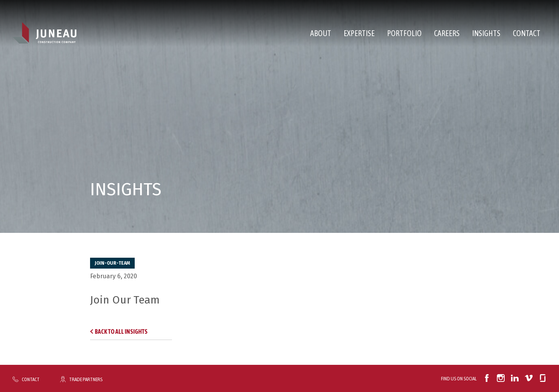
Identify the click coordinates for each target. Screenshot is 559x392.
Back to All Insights (121, 331)
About (321, 33)
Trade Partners (86, 379)
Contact (527, 33)
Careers (447, 33)
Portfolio (404, 33)
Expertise (359, 33)
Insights (486, 33)
